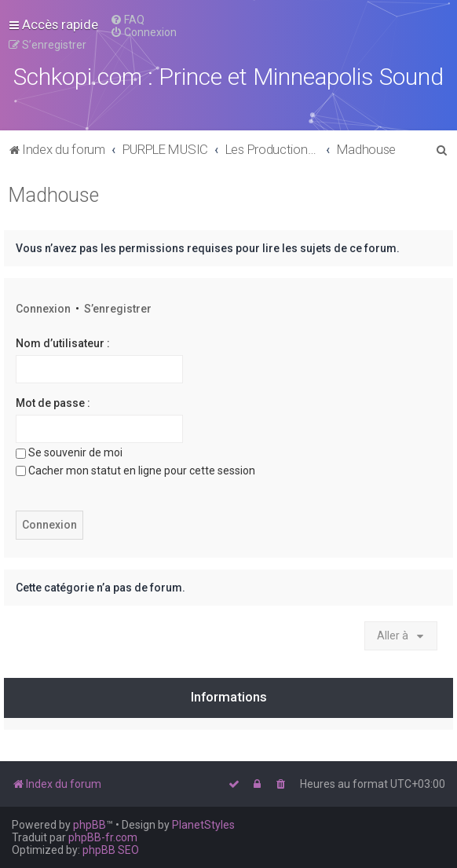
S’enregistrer (118, 309)
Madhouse (53, 195)
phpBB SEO (111, 850)
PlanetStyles (203, 825)
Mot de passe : (53, 403)
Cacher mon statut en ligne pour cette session (135, 471)
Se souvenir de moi (69, 452)
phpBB (90, 825)
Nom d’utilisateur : (63, 343)
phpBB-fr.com (103, 837)
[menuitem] (127, 20)
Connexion (43, 309)
